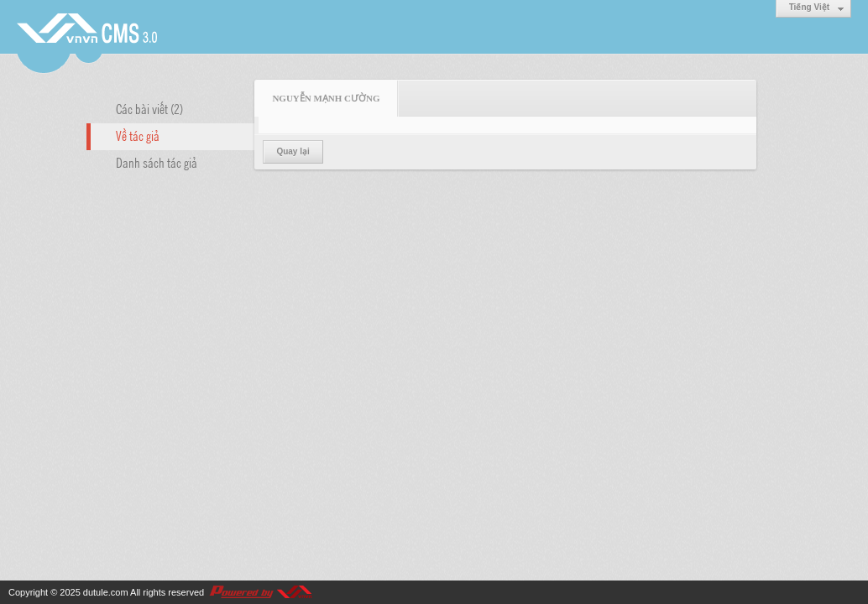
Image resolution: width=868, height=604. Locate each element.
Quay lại (293, 151)
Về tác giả (138, 135)
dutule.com (106, 592)
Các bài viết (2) (149, 108)
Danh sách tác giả (157, 162)
